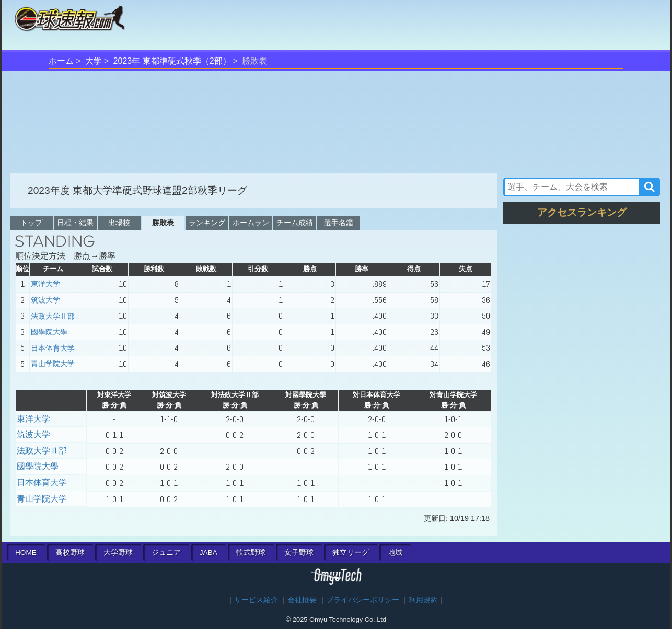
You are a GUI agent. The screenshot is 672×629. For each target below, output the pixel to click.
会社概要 (302, 600)
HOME (26, 552)
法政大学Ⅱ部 (53, 316)
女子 (299, 552)
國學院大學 (49, 332)
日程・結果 (75, 223)
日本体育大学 (53, 348)
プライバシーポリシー (363, 600)
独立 (351, 552)
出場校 (119, 223)
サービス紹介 (256, 600)
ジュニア (166, 552)
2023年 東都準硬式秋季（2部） (172, 61)
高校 (70, 552)
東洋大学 (45, 284)
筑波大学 (45, 300)
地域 (395, 552)
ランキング (207, 223)
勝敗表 (163, 223)
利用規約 (423, 600)
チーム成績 (295, 223)
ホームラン (251, 223)
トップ (31, 223)
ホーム (61, 61)
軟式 (251, 552)
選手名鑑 (339, 223)
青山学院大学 (53, 364)
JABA (208, 552)
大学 (94, 61)
